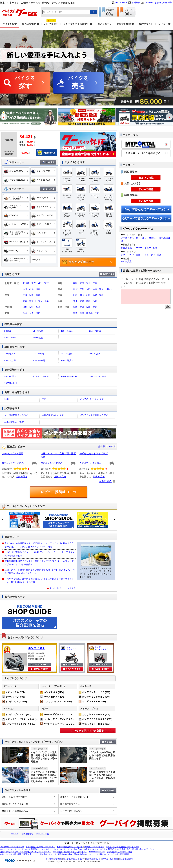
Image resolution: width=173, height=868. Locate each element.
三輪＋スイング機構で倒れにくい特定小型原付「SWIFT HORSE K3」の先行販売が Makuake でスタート (40, 572)
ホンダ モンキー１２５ (102, 648)
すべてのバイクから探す (92, 399)
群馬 (38, 295)
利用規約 (58, 859)
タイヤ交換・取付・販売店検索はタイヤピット (135, 849)
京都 (82, 289)
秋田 (25, 289)
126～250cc (67, 331)
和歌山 (109, 289)
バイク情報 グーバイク (49, 849)
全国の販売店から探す (53, 415)
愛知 (88, 283)
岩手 (40, 283)
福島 (38, 289)
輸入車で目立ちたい (70, 804)
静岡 (75, 283)
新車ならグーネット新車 (94, 847)
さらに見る (105, 481)
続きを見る (22, 477)
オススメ (15, 834)
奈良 (101, 289)
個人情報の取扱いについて (74, 859)
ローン (130, 255)
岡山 (82, 295)
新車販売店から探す (14, 422)
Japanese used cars (97, 852)
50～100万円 (39, 360)
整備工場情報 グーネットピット (70, 847)
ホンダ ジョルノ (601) (16, 702)
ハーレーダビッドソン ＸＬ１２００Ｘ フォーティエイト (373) (37, 724)
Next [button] (169, 117)
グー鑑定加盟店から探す (16, 415)
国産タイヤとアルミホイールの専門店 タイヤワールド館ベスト (25, 852)
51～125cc (38, 331)
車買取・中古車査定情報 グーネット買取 (122, 847)
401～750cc (10, 338)
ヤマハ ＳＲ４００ (71, 648)
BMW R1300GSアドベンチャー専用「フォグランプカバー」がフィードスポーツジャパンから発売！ (39, 563)
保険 (123, 255)
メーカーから (127, 238)
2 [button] (77, 128)
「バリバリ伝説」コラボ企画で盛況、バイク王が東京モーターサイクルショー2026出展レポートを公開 (39, 581)
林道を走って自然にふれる (15, 811)
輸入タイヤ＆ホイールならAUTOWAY (99, 849)
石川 (31, 313)
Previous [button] (4, 117)
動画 (155, 248)
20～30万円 (67, 354)
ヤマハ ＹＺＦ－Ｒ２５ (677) (96, 724)
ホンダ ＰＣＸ (37, 648)
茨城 (25, 295)
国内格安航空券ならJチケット (86, 854)
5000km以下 (10, 376)
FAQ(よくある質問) (110, 859)
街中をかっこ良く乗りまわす (74, 797)
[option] (76, 117)
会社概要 (49, 859)
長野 (31, 307)
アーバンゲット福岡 (13, 453)
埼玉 (40, 301)
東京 (25, 301)
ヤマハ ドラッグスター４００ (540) (23, 719)
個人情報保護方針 (126, 859)
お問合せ (136, 3)
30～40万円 (95, 354)
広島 (75, 295)
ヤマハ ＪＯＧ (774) (15, 692)
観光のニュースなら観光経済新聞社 (115, 854)
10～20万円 (38, 354)
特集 (159, 255)
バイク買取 (126, 261)
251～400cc (95, 331)
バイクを (25, 83)
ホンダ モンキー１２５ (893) (96, 692)
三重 (95, 283)
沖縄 (97, 313)
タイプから (141, 238)
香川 (75, 301)
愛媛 (82, 301)
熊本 (75, 313)
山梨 (25, 307)
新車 (6, 399)
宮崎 (82, 313)
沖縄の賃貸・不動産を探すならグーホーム (70, 852)
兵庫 (95, 289)
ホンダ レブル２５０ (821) (18, 715)
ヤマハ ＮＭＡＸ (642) (55, 697)
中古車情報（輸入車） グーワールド (40, 847)
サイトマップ (121, 3)
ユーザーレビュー (142, 248)
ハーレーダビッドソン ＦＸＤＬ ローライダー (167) (70, 719)
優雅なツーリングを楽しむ (15, 804)
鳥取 (95, 295)
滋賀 (75, 289)
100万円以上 (67, 360)
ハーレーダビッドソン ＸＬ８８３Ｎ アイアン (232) (70, 724)
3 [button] (87, 128)
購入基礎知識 (27, 834)
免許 (138, 255)
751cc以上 (38, 338)
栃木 (31, 295)
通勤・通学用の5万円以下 (15, 797)
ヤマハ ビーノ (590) (15, 697)
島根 (101, 295)
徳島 (88, 301)
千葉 (46, 301)
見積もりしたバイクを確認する (143, 153)
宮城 (46, 283)
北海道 (26, 283)
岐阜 (82, 283)
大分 (95, 307)
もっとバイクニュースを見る (63, 588)
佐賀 (82, 307)
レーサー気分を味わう (71, 811)
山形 (31, 289)
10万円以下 (10, 354)
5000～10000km (41, 376)
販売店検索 (126, 248)
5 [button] (105, 128)
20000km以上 (11, 383)
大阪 (88, 289)
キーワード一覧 (43, 834)
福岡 (75, 307)
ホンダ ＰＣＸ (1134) (54, 692)
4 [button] (96, 128)
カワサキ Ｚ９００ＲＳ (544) (96, 697)
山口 (88, 295)
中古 (44, 399)
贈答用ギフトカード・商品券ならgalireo (56, 854)
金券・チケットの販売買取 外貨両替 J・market (19, 854)
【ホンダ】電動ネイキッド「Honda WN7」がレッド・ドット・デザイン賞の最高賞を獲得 (40, 554)
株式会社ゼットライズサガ (94, 453)
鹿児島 (89, 313)
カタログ (153, 238)
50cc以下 (9, 331)
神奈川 (32, 301)
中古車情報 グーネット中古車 (12, 847)
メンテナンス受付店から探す (94, 415)
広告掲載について (93, 859)
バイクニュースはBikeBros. (71, 849)
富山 (25, 313)
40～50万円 (10, 360)
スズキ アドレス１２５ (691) (58, 702)
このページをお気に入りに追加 (158, 3)
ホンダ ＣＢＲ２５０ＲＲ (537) (97, 719)
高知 (95, 301)
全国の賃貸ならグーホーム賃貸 (119, 852)
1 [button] (68, 128)
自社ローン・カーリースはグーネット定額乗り (19, 849)
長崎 (88, 307)
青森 (34, 283)
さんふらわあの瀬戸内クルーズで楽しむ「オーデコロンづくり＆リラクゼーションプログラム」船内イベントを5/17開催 (39, 545)
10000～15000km (69, 376)
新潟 (38, 307)
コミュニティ (149, 255)
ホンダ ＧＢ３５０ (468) (94, 702)
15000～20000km (98, 376)
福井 (38, 313)
